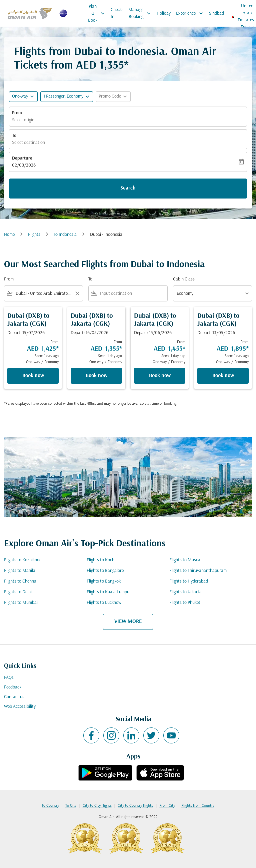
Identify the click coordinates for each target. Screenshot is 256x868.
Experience (191, 13)
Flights (34, 235)
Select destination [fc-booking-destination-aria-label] (28, 143)
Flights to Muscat (186, 560)
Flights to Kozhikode (23, 560)
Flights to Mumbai (21, 603)
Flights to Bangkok (104, 581)
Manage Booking (141, 13)
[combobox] (43, 294)
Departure (22, 158)
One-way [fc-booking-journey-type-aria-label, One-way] (20, 96)
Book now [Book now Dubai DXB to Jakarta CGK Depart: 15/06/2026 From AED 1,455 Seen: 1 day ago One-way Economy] (160, 376)
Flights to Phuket (185, 603)
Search (128, 188)
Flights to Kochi (101, 560)
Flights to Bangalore (105, 571)
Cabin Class (184, 279)
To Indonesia (65, 235)
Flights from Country (198, 806)
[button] (67, 97)
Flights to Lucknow (104, 603)
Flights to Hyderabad (189, 581)
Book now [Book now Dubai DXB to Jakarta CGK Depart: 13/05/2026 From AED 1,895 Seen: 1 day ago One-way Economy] (223, 376)
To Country (50, 806)
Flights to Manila (20, 571)
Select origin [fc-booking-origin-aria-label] (23, 120)
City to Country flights (135, 806)
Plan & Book (98, 13)
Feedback (13, 687)
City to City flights (97, 806)
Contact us (14, 697)
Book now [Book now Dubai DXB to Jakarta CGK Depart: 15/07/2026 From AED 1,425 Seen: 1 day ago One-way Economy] (33, 376)
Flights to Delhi (18, 592)
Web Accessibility (20, 707)
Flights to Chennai (21, 581)
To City (71, 806)
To (14, 136)
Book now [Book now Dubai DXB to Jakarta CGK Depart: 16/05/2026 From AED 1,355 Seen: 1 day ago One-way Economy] (96, 376)
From (17, 113)
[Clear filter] (77, 293)
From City (167, 806)
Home (9, 235)
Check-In (117, 13)
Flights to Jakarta (185, 592)
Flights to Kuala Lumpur (109, 592)
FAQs (9, 678)
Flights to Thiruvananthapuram (198, 571)
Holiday (164, 13)
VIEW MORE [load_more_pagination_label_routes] (128, 622)
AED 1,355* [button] (102, 66)
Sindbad (216, 13)
